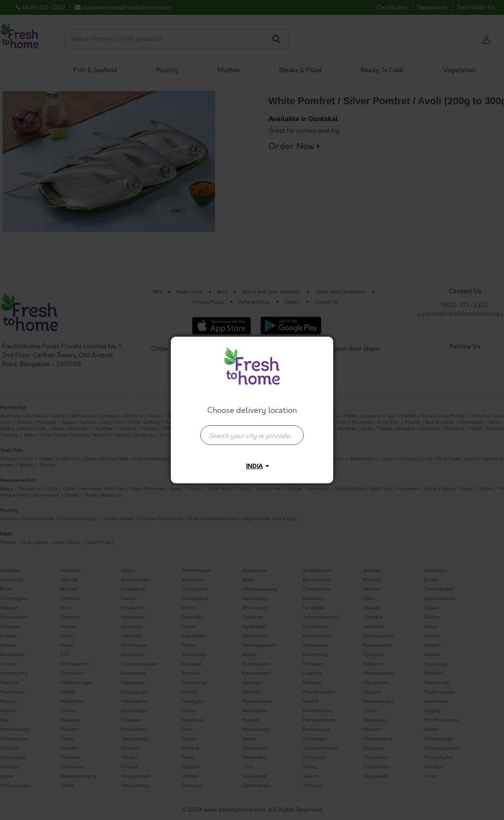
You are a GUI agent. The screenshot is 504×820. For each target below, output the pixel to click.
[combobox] (252, 430)
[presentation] (252, 435)
